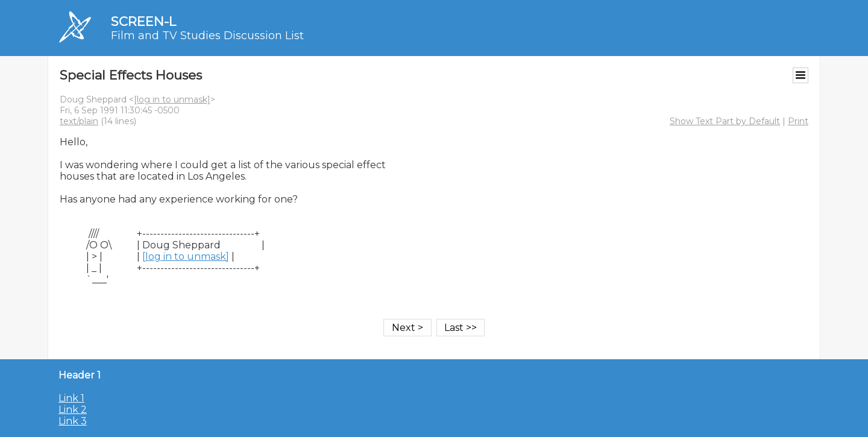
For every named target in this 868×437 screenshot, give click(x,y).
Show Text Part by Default (725, 121)
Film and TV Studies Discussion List (207, 36)
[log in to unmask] (172, 99)
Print (798, 121)
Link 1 (71, 398)
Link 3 (73, 421)
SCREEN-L (143, 21)
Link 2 (73, 410)
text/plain (79, 121)
